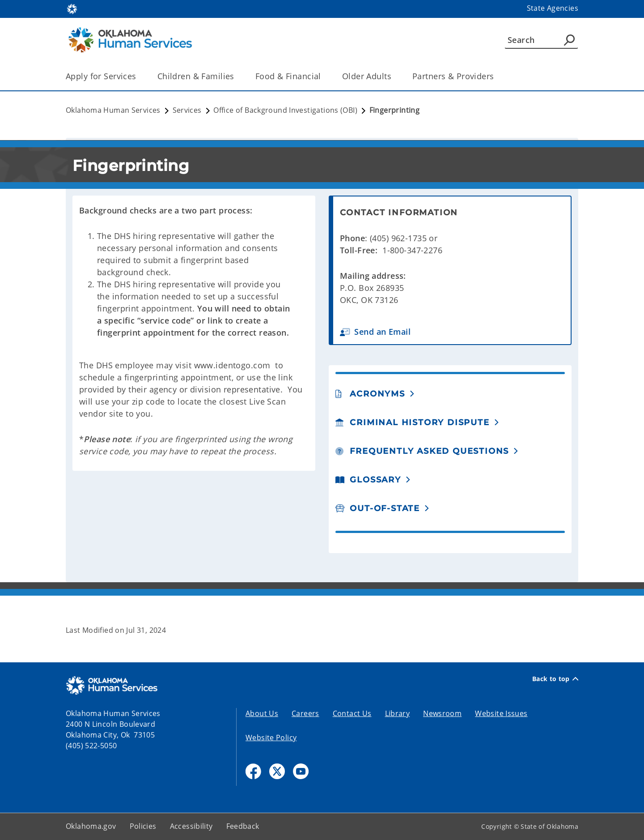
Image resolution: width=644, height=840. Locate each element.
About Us (262, 713)
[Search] (541, 40)
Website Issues (501, 713)
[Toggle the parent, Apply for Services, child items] (139, 76)
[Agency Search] (569, 40)
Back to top (555, 679)
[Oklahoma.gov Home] (72, 8)
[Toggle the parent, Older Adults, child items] (394, 76)
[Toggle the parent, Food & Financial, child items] (324, 76)
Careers (305, 713)
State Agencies (553, 8)
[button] (452, 332)
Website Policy (271, 738)
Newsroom (442, 713)
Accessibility (191, 826)
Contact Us (352, 713)
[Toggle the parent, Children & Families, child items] (237, 76)
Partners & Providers (453, 76)
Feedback (243, 826)
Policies (143, 826)
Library (398, 713)
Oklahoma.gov (91, 826)
